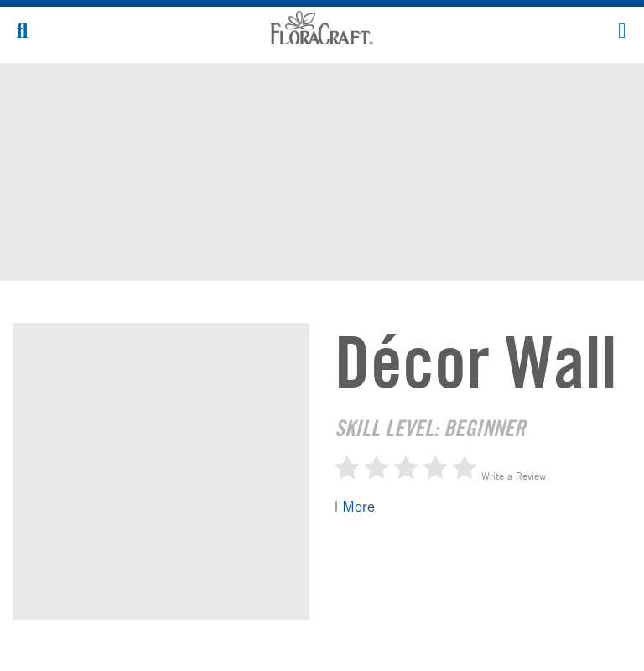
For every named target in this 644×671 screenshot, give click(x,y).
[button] (622, 29)
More (358, 506)
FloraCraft (322, 28)
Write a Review (514, 476)
